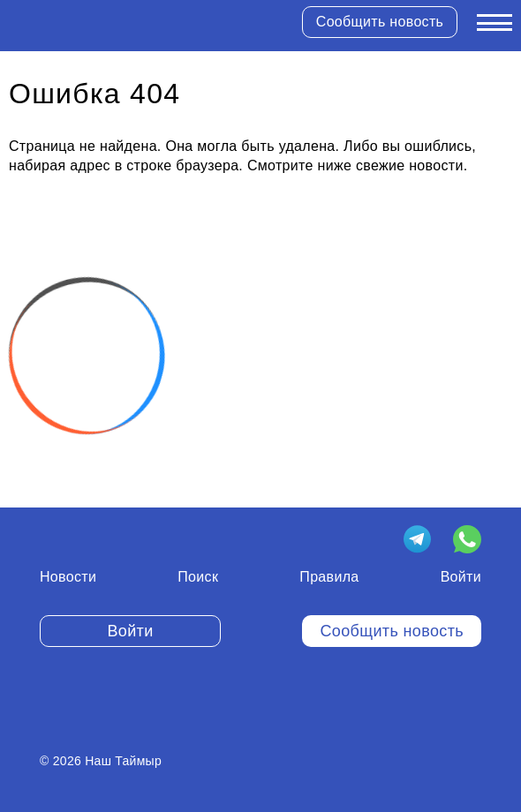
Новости (68, 577)
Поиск (198, 577)
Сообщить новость (380, 22)
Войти (461, 577)
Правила (329, 577)
